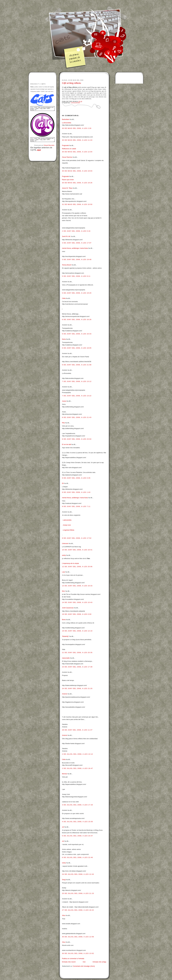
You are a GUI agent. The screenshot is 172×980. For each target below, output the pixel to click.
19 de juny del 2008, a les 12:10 (77, 631)
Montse (65, 774)
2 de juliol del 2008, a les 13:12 (77, 754)
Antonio (65, 694)
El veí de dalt (66, 444)
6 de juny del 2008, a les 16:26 (77, 320)
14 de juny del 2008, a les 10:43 (77, 602)
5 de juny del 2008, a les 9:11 (76, 276)
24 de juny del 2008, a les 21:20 (77, 688)
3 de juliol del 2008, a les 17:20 (77, 805)
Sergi (64, 880)
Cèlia (64, 298)
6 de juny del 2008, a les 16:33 (77, 334)
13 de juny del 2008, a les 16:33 (77, 586)
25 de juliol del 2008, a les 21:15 (78, 893)
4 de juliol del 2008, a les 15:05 (77, 822)
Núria (64, 339)
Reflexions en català (69, 149)
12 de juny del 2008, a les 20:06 (77, 567)
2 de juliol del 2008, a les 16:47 (77, 768)
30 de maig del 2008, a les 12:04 (77, 152)
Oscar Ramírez (67, 157)
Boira (64, 620)
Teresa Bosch (67, 265)
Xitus (64, 915)
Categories (75, 103)
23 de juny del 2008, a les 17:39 (77, 667)
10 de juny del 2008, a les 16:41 (77, 550)
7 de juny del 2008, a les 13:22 (77, 396)
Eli (63, 483)
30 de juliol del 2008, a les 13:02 (78, 953)
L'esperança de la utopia (70, 563)
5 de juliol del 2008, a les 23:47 (77, 836)
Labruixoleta (67, 520)
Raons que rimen (68, 180)
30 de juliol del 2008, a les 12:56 (78, 937)
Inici (84, 962)
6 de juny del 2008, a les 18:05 (77, 348)
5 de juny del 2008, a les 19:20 (77, 293)
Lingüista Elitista (69, 530)
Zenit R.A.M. (66, 236)
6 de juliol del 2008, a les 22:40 (77, 857)
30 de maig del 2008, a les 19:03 (77, 171)
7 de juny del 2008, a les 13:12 (77, 381)
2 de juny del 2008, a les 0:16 (76, 231)
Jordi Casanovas (68, 608)
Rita (63, 423)
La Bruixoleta (67, 123)
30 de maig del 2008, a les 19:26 (77, 183)
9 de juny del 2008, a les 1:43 (76, 492)
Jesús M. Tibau (67, 188)
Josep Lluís (67, 525)
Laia (63, 572)
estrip (64, 555)
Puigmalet (65, 145)
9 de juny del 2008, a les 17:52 (77, 538)
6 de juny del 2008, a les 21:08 (77, 365)
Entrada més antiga (99, 962)
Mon (63, 591)
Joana (64, 401)
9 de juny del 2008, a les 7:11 (76, 506)
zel (63, 827)
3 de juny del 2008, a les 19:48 (77, 259)
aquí (39, 150)
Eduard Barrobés (49, 145)
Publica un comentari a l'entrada (73, 959)
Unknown (65, 543)
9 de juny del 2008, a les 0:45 (76, 478)
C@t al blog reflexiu (71, 83)
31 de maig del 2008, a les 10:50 (77, 204)
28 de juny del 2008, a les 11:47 (77, 730)
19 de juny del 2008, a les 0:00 (77, 614)
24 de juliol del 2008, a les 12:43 (78, 874)
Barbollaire (66, 119)
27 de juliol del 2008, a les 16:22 (78, 910)
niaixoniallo (66, 658)
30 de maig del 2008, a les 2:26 (77, 128)
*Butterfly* (65, 636)
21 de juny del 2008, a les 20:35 (77, 653)
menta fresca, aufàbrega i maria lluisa (75, 248)
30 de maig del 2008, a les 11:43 (77, 140)
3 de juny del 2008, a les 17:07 (77, 243)
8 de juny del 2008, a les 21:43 (77, 417)
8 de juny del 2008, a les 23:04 (77, 439)
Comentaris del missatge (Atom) (84, 966)
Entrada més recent (69, 962)
